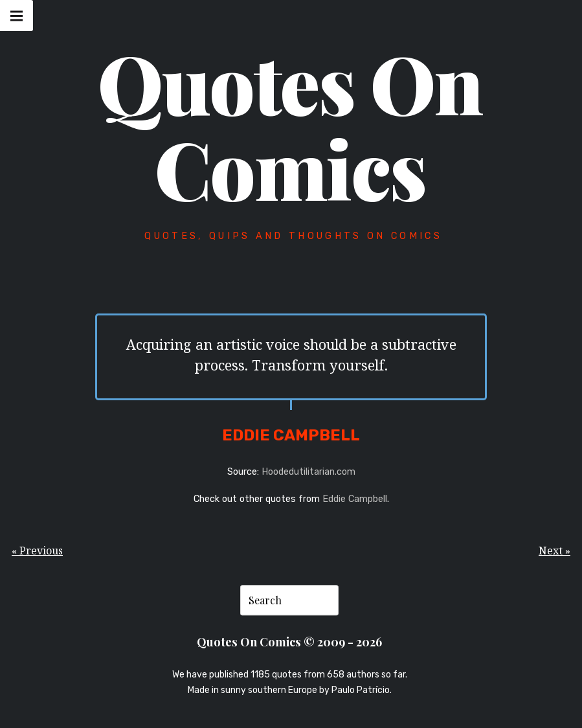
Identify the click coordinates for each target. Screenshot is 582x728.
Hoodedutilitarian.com (308, 472)
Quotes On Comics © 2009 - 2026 (289, 642)
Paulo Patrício (361, 690)
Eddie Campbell (355, 499)
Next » (554, 551)
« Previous (37, 551)
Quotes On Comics (290, 125)
